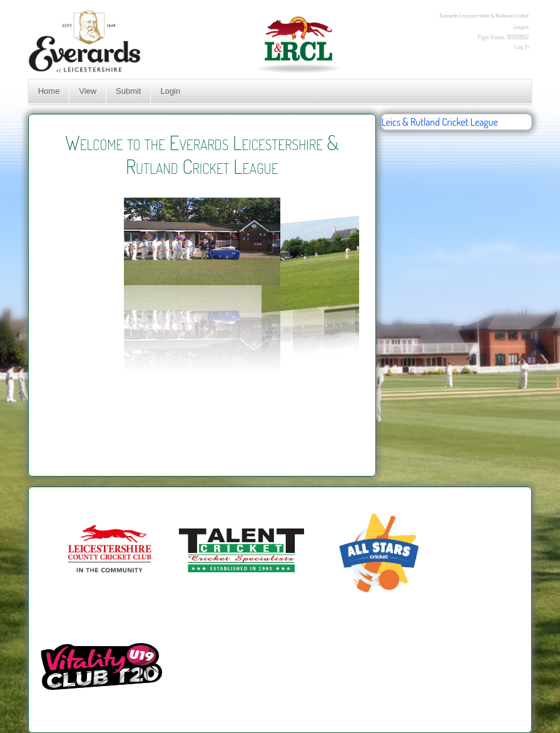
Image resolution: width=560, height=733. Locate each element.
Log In (522, 46)
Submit (128, 91)
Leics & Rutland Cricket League (440, 122)
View (88, 91)
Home (49, 91)
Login (170, 91)
